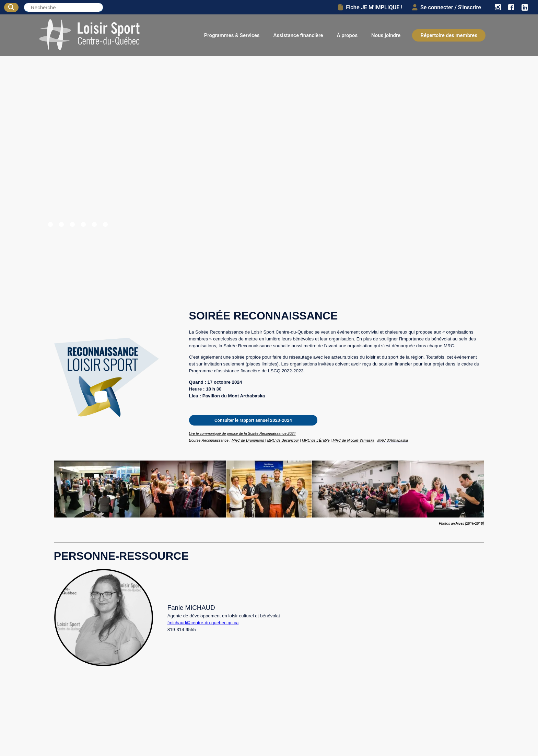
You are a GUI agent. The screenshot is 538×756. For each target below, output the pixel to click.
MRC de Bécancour (283, 440)
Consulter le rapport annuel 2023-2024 (253, 420)
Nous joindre (386, 35)
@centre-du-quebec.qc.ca (212, 623)
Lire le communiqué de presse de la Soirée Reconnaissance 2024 (242, 433)
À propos (347, 35)
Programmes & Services (232, 35)
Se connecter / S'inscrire (447, 7)
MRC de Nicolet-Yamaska (353, 440)
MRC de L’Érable (316, 440)
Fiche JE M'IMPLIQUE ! (370, 7)
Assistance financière (298, 35)
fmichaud (177, 623)
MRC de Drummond (248, 440)
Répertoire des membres (449, 35)
